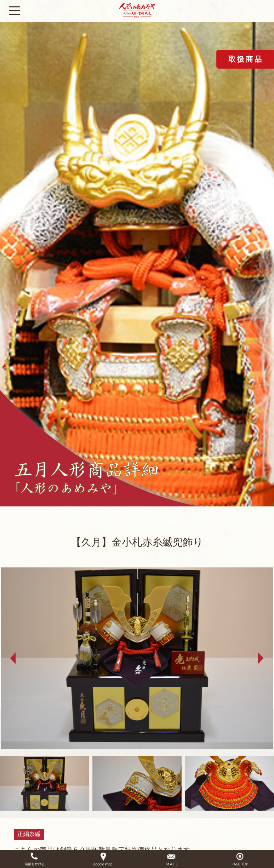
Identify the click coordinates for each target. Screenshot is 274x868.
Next (261, 658)
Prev (13, 658)
